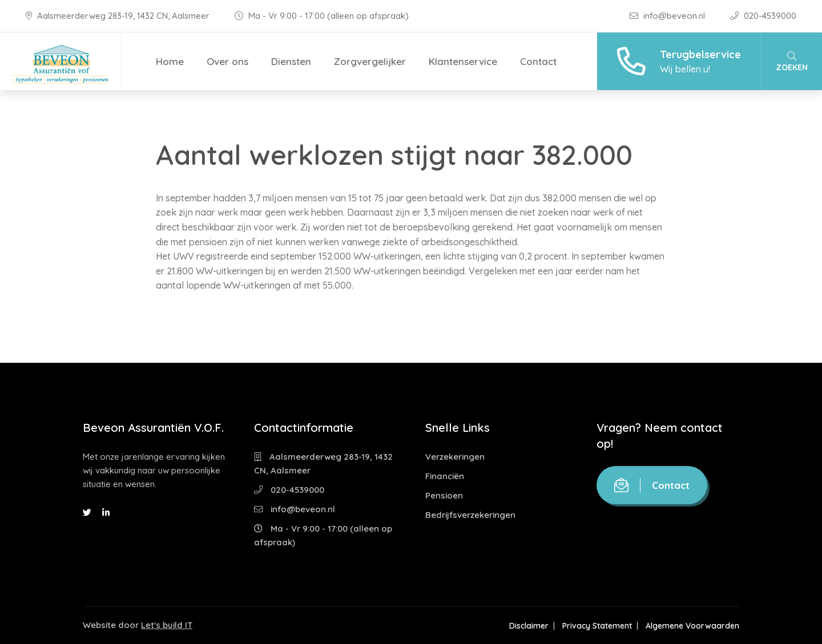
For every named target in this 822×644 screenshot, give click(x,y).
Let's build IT (167, 625)
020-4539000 (763, 16)
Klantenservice (463, 61)
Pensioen (444, 495)
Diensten (291, 61)
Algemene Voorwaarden (692, 626)
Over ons (227, 61)
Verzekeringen (455, 457)
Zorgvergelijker (370, 61)
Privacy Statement (597, 626)
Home (170, 61)
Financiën (445, 476)
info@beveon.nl (668, 16)
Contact (538, 61)
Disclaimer (529, 626)
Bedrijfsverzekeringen (470, 515)
